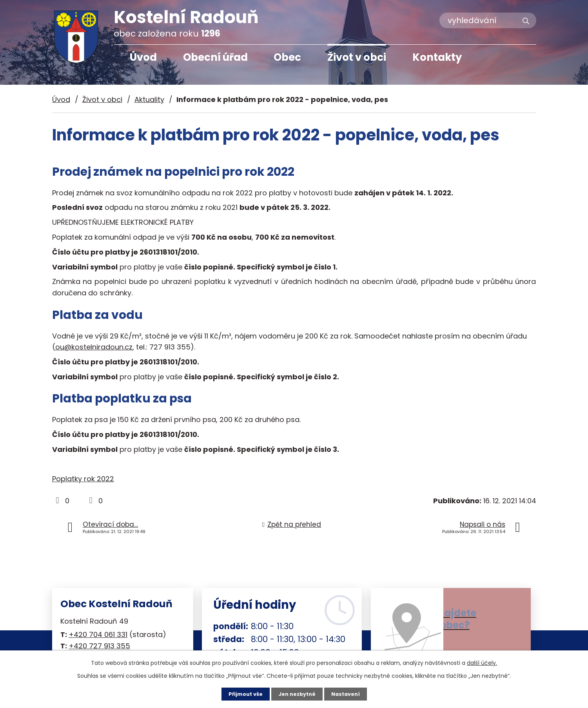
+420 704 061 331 (98, 634)
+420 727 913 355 (99, 646)
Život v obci (357, 57)
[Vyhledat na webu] (488, 20)
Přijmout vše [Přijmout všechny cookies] (242, 693)
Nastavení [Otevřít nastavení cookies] (349, 693)
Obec (287, 57)
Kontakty (437, 57)
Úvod (143, 57)
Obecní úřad (215, 57)
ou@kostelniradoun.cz (94, 347)
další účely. (482, 662)
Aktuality (149, 99)
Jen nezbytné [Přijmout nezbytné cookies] (297, 693)
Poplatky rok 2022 (83, 479)
